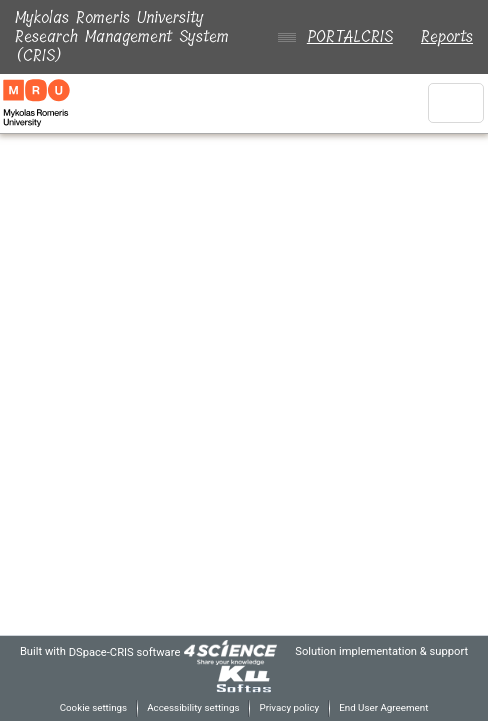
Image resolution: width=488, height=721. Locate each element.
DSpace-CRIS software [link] (138, 651)
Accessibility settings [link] (190, 707)
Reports (447, 36)
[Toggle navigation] (456, 103)
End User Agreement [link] (389, 707)
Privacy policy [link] (289, 707)
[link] (248, 651)
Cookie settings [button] (85, 707)
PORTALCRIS (346, 36)
